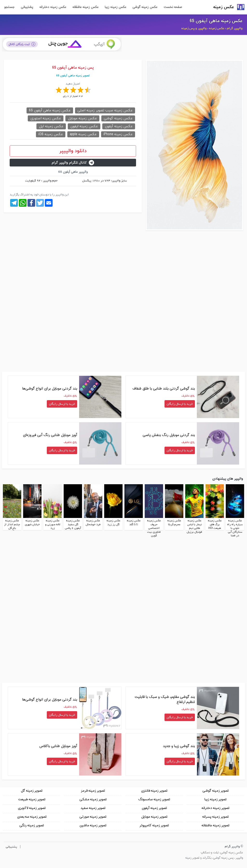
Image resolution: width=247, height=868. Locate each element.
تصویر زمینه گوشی (216, 791)
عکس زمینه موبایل (82, 118)
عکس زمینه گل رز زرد (113, 523)
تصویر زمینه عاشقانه (215, 825)
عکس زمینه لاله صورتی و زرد (53, 524)
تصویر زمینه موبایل (154, 817)
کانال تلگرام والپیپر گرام (73, 163)
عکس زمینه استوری (46, 118)
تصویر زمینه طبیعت (32, 799)
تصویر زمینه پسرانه (215, 817)
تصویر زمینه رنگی (32, 825)
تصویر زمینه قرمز (93, 791)
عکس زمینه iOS (51, 134)
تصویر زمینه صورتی (93, 817)
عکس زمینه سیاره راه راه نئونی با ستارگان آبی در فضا (235, 528)
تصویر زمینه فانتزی (154, 791)
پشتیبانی (27, 7)
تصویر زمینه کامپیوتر (154, 825)
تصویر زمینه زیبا (215, 799)
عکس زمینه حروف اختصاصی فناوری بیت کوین (154, 528)
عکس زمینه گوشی (145, 7)
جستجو (9, 7)
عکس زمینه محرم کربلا (174, 523)
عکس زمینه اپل (51, 126)
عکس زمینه (224, 7)
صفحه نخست (173, 7)
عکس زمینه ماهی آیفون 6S (216, 21)
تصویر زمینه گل (32, 791)
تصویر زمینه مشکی (93, 799)
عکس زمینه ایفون (84, 126)
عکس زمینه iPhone (118, 134)
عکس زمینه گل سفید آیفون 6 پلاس (73, 524)
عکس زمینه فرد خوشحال (93, 523)
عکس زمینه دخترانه (53, 7)
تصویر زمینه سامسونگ (154, 799)
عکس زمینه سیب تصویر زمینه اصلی (105, 110)
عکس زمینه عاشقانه (85, 7)
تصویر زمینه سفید (93, 808)
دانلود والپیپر (73, 151)
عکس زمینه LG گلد (134, 523)
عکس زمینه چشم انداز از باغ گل (12, 524)
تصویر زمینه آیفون (154, 808)
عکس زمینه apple (83, 134)
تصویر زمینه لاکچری (32, 808)
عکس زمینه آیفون (119, 126)
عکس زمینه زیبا (115, 7)
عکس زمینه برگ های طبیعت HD (215, 524)
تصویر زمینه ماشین (93, 825)
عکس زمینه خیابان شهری (32, 523)
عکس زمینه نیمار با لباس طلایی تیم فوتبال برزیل (194, 526)
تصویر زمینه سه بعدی (32, 817)
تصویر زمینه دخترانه (215, 808)
